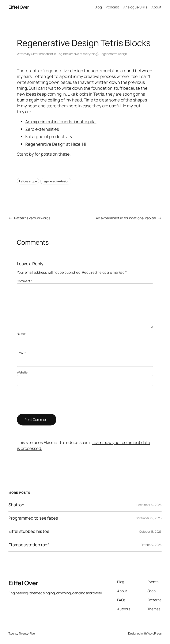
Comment (24, 281)
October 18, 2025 (150, 531)
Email (21, 353)
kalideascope (28, 181)
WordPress (154, 633)
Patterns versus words (32, 218)
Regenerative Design (113, 54)
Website (22, 372)
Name (22, 334)
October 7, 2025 (151, 545)
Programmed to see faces (33, 518)
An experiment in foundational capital (61, 122)
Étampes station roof (29, 545)
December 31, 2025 (149, 505)
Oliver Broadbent (42, 54)
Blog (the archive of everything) (78, 54)
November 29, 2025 (148, 518)
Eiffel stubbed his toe (29, 531)
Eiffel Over (19, 7)
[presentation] (49, 400)
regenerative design (56, 181)
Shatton (16, 505)
